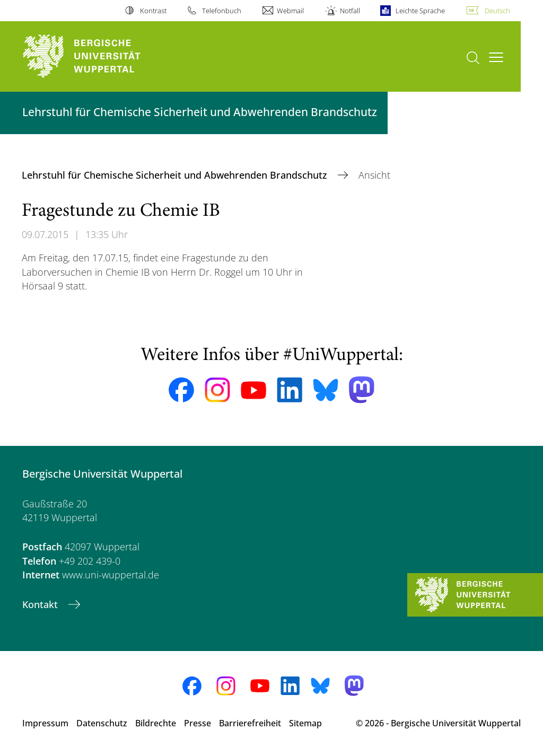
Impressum (45, 723)
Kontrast (153, 11)
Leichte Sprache (420, 11)
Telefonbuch (222, 11)
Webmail (290, 11)
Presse (198, 723)
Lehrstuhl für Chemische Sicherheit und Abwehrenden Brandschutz (176, 175)
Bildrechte (156, 723)
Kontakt (41, 604)
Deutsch (497, 11)
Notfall (350, 11)
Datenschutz (102, 723)
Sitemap (305, 723)
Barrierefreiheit (250, 723)
